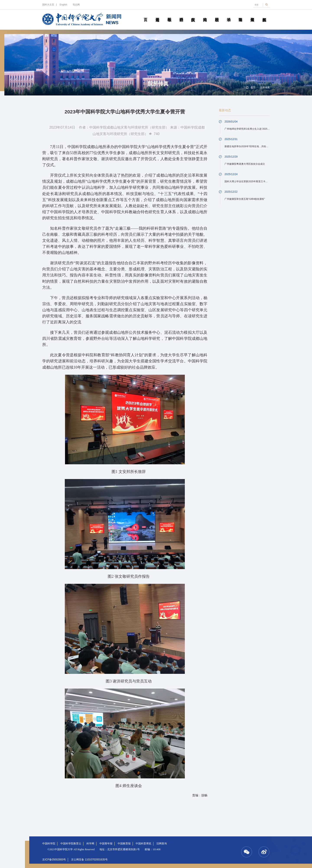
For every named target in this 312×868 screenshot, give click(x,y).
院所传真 (193, 15)
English (63, 5)
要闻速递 (157, 15)
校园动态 (217, 15)
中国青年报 (106, 844)
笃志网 (76, 5)
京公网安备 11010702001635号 (89, 860)
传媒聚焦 (252, 15)
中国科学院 (49, 844)
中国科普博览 (143, 844)
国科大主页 (48, 5)
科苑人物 (205, 15)
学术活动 (229, 15)
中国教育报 (124, 844)
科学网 (90, 844)
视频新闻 (264, 15)
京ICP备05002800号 (54, 860)
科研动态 (181, 15)
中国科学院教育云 (71, 844)
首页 (145, 15)
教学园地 (169, 15)
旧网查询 (162, 844)
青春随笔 (240, 15)
